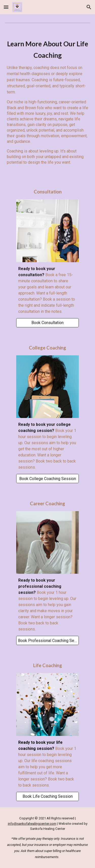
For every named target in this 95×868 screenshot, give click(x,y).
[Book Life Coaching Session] (47, 796)
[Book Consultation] (47, 323)
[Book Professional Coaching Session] (47, 641)
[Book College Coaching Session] (47, 479)
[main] (48, 103)
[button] (6, 7)
